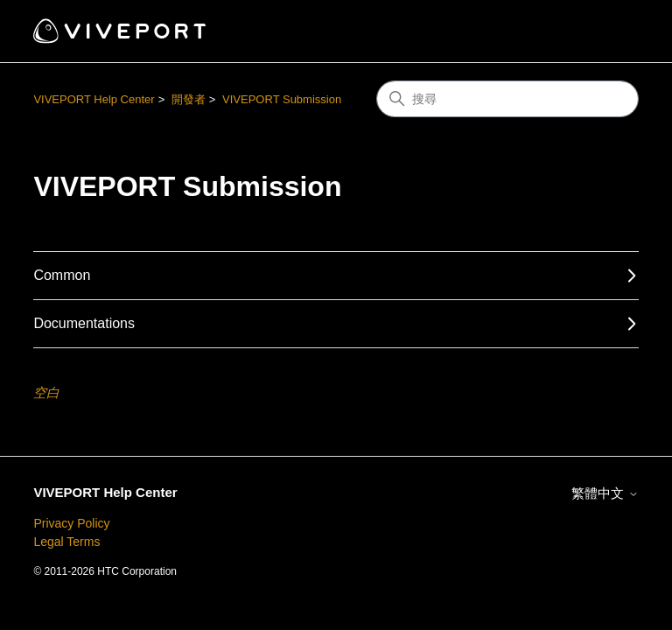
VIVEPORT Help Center (94, 99)
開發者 (189, 99)
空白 (46, 392)
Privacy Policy (71, 523)
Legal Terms (66, 542)
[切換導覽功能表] (608, 31)
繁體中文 (605, 493)
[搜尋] (507, 99)
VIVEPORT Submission (282, 99)
